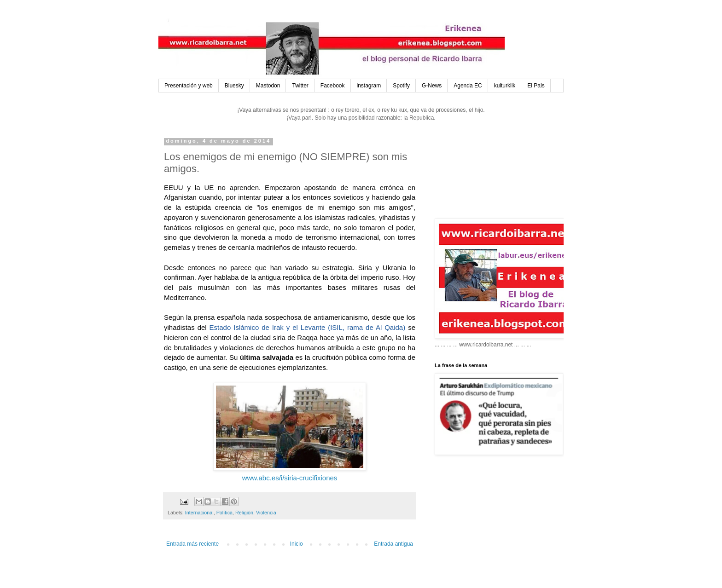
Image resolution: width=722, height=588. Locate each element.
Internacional (199, 513)
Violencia (266, 513)
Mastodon (268, 86)
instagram (369, 86)
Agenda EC (468, 86)
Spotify (401, 86)
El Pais (536, 86)
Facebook (333, 86)
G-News (432, 86)
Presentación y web (189, 86)
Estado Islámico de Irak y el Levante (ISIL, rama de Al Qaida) (308, 327)
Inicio (297, 544)
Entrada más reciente (192, 544)
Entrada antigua (393, 544)
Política (224, 513)
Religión (244, 513)
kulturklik (505, 86)
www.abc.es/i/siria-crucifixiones (290, 478)
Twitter (300, 86)
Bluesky (234, 86)
